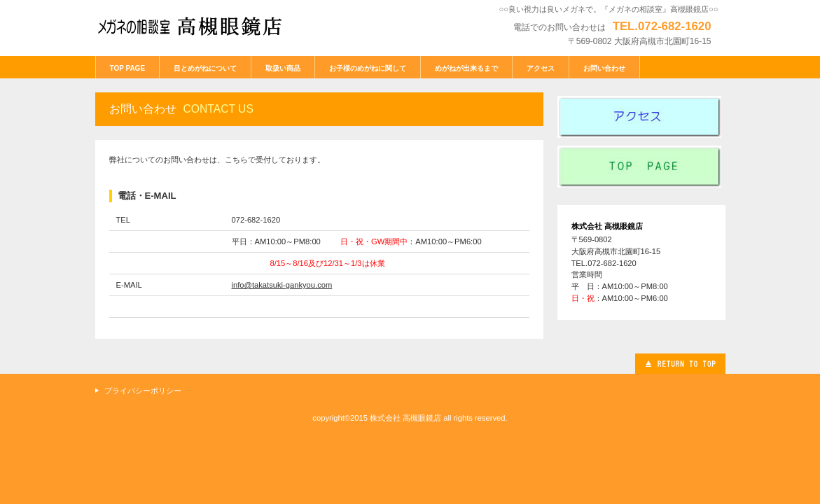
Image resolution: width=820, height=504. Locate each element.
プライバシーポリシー (143, 391)
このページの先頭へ (680, 364)
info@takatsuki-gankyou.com (282, 285)
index (641, 167)
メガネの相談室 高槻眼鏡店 (200, 26)
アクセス (641, 117)
